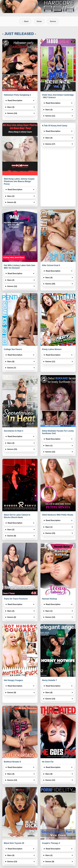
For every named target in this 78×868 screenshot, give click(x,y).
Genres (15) (12, 449)
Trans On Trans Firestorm (16, 599)
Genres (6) (12, 617)
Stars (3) (11, 107)
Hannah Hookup (49, 599)
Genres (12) (12, 286)
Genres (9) (12, 202)
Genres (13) (12, 862)
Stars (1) (49, 446)
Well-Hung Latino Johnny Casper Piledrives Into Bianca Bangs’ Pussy (19, 181)
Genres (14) (12, 113)
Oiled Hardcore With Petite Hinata (58, 515)
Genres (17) (50, 144)
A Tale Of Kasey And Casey (55, 126)
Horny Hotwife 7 (49, 680)
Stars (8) (11, 362)
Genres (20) (50, 284)
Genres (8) (12, 536)
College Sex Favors (13, 349)
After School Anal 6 (51, 265)
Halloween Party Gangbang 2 (17, 95)
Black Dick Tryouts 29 (14, 843)
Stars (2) (11, 196)
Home (39, 21)
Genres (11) (50, 116)
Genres (53, 21)
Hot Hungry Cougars (13, 680)
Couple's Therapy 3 (51, 843)
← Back (25, 21)
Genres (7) (12, 368)
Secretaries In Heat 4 (13, 431)
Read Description (15, 100)
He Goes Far (48, 762)
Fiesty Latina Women (52, 349)
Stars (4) (49, 278)
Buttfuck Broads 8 (12, 762)
